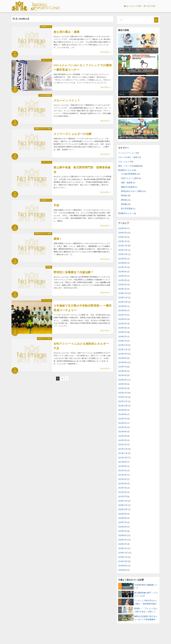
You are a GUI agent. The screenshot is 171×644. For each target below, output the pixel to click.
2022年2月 (122, 440)
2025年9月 (122, 259)
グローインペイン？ (67, 101)
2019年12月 (123, 553)
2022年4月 (122, 432)
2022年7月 (122, 419)
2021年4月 (122, 484)
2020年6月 (122, 527)
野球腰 (124, 204)
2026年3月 (122, 233)
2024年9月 (122, 306)
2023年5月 (122, 375)
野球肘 (49, 267)
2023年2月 (122, 388)
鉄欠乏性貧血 (127, 209)
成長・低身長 (127, 183)
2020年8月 (122, 518)
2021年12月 (123, 449)
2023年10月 (123, 354)
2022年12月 (123, 397)
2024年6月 (122, 319)
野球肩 (124, 200)
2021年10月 (123, 458)
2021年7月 (122, 471)
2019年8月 (122, 570)
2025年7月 (122, 267)
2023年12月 (123, 345)
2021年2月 (122, 492)
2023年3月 (122, 384)
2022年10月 (123, 406)
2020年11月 (123, 505)
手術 (56, 205)
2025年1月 (122, 289)
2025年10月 (123, 254)
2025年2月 (122, 285)
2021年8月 (122, 466)
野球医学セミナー (126, 213)
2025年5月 (122, 276)
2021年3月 (122, 488)
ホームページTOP (134, 6)
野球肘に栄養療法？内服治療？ (74, 272)
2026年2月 (122, 237)
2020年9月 (122, 514)
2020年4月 (122, 535)
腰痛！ (58, 239)
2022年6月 (122, 423)
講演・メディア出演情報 (129, 166)
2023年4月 (122, 380)
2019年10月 (123, 561)
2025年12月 (123, 246)
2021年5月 (122, 479)
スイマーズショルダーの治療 (73, 134)
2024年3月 (122, 332)
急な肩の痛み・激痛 (66, 32)
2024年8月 (122, 310)
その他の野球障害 (45, 95)
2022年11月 (123, 401)
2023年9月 (122, 358)
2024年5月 (122, 324)
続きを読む (106, 52)
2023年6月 (122, 371)
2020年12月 (123, 501)
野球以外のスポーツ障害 (43, 129)
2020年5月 (122, 531)
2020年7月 (122, 522)
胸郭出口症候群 (128, 187)
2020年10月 (123, 509)
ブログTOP (151, 6)
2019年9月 (122, 566)
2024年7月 (122, 315)
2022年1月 (122, 445)
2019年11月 (123, 557)
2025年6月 (122, 272)
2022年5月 (122, 427)
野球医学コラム (46, 27)
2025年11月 (123, 250)
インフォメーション (127, 153)
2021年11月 (123, 453)
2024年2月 (122, 336)
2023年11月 (123, 349)
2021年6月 (122, 475)
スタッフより (47, 60)
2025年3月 (122, 280)
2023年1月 (122, 393)
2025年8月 (122, 263)
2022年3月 (122, 436)
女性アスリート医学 (45, 338)
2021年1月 (122, 496)
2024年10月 (123, 302)
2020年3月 (122, 540)
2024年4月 (122, 328)
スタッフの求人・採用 (128, 157)
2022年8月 (122, 414)
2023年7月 (122, 367)
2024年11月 (123, 298)
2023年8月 (122, 362)
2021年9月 (122, 462)
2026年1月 (122, 241)
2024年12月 (123, 293)
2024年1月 (122, 341)
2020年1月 (122, 548)
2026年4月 (122, 228)
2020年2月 (122, 544)
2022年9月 (122, 410)
